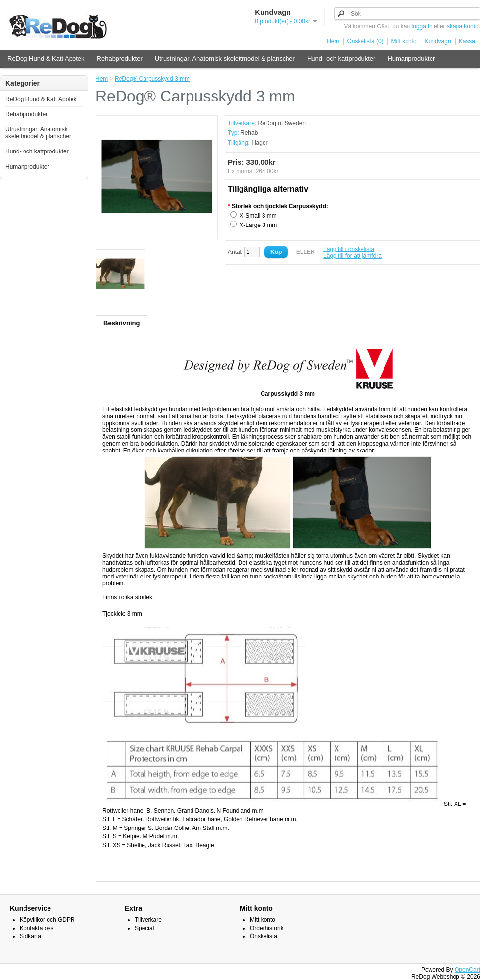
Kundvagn (438, 41)
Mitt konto (404, 41)
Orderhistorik (267, 928)
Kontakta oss (36, 928)
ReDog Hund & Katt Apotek (46, 59)
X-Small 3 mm (258, 216)
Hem (333, 41)
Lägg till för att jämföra (352, 256)
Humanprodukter (411, 59)
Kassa (467, 41)
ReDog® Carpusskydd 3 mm (152, 79)
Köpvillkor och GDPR (47, 920)
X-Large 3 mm (258, 225)
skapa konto (463, 26)
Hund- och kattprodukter (341, 59)
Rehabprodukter (120, 59)
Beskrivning (121, 323)
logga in (422, 26)
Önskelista (264, 936)
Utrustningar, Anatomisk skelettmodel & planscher (225, 59)
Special (144, 928)
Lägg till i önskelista (349, 249)
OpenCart (467, 970)
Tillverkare (148, 920)
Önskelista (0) (365, 41)
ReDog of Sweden (282, 123)
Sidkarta (30, 936)
